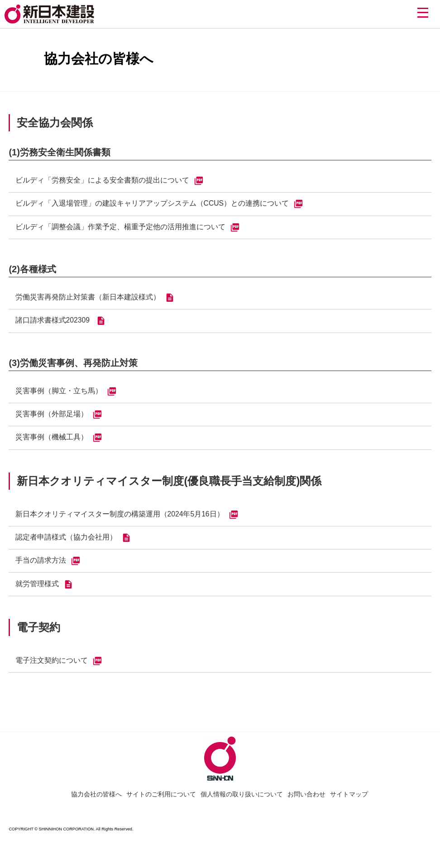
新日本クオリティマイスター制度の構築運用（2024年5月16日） (127, 521)
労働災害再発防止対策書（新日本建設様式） (95, 300)
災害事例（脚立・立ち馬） (66, 395)
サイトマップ (349, 804)
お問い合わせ (306, 804)
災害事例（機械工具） (59, 444)
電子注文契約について (59, 670)
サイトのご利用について (161, 804)
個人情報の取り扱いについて (242, 804)
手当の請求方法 (48, 569)
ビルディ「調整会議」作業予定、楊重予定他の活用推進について (128, 229)
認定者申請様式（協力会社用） (73, 545)
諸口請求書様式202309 (61, 324)
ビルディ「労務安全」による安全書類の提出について (110, 181)
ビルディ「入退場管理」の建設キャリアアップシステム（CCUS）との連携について (160, 205)
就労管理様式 (44, 593)
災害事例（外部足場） (59, 420)
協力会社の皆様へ (96, 804)
